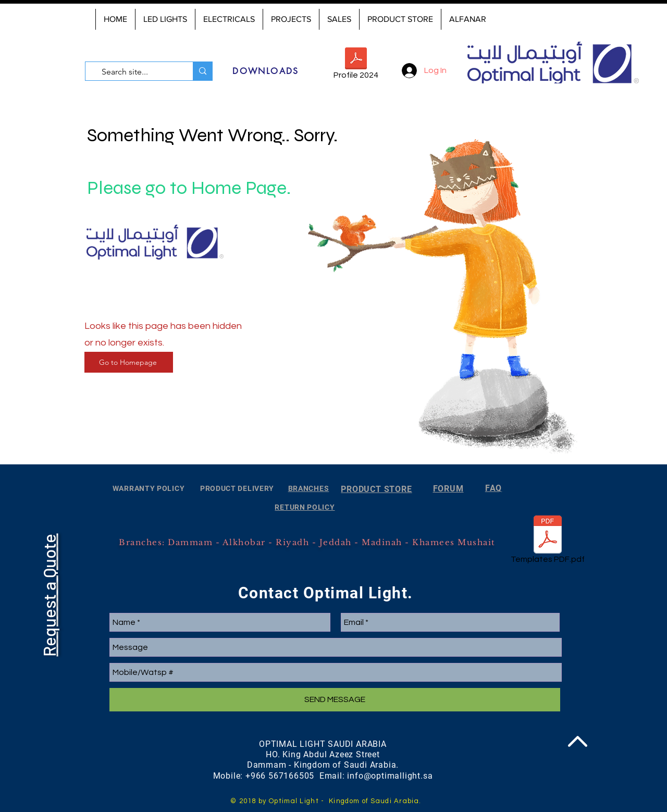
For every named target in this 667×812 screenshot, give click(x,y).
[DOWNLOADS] (266, 71)
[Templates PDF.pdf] (548, 542)
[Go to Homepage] (129, 362)
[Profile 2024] (356, 65)
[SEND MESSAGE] (335, 700)
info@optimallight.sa (390, 776)
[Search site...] (136, 72)
